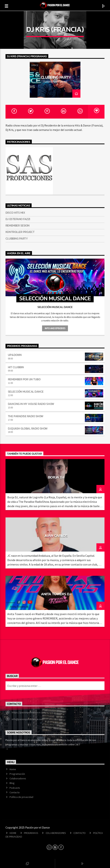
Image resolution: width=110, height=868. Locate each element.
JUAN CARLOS (56, 536)
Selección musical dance (26, 392)
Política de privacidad (21, 797)
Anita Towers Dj (56, 594)
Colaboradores (18, 778)
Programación (17, 774)
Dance (35, 65)
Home (13, 769)
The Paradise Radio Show (26, 416)
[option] (55, 80)
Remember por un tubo (24, 379)
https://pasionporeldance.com (29, 712)
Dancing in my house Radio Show (31, 404)
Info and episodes (55, 328)
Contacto (15, 792)
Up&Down (15, 355)
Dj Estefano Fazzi (18, 219)
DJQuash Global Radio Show (28, 428)
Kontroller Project (20, 232)
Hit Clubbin (16, 367)
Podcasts (15, 788)
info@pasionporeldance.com (28, 719)
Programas (31, 833)
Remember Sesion (18, 225)
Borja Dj (56, 477)
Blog (12, 783)
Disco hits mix (15, 213)
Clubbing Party (56, 77)
